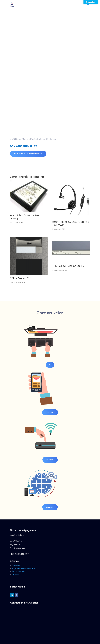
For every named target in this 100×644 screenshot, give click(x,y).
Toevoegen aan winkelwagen (28, 154)
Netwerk (50, 507)
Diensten (16, 565)
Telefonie (50, 412)
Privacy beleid (19, 571)
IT (50, 365)
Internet (50, 460)
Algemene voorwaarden (23, 568)
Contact (16, 574)
